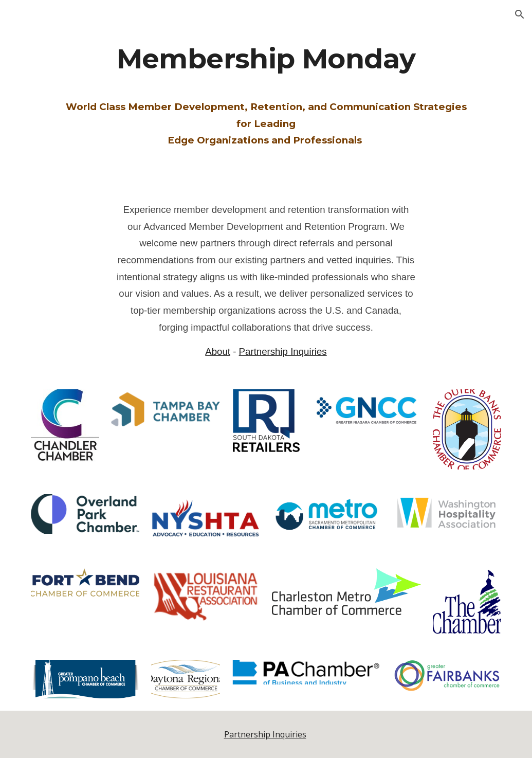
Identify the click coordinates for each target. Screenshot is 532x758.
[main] (266, 96)
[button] (520, 14)
